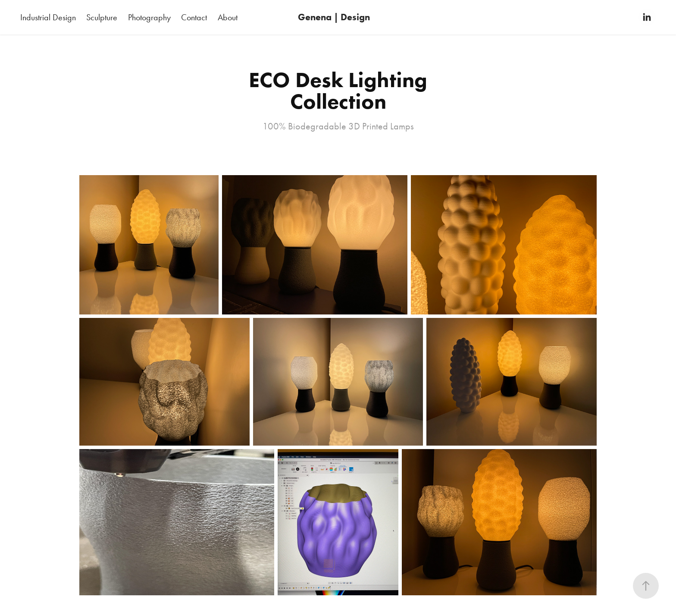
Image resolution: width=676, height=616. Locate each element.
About (228, 17)
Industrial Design (48, 17)
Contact (194, 17)
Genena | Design (334, 17)
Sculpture (102, 17)
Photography (149, 17)
